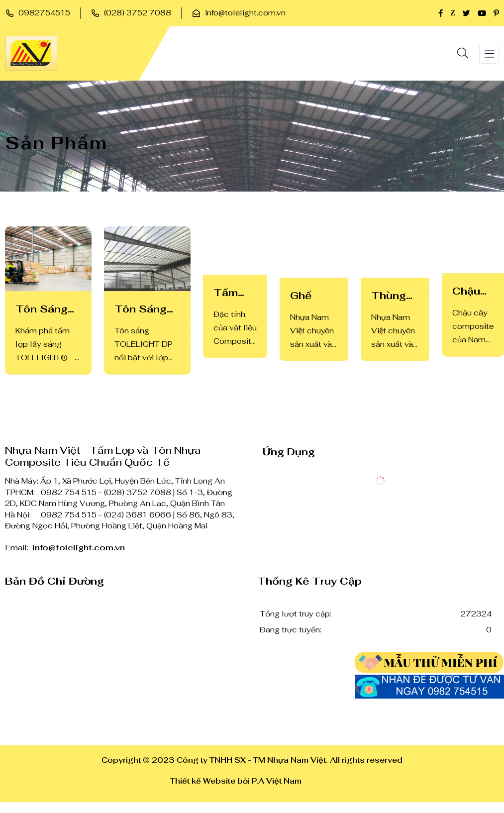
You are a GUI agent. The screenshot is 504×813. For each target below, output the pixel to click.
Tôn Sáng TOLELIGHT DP (147, 309)
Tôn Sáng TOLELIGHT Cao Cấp (48, 309)
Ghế (301, 296)
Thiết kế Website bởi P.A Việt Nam (236, 781)
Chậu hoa (466, 292)
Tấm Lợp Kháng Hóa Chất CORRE (233, 293)
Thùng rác (389, 296)
